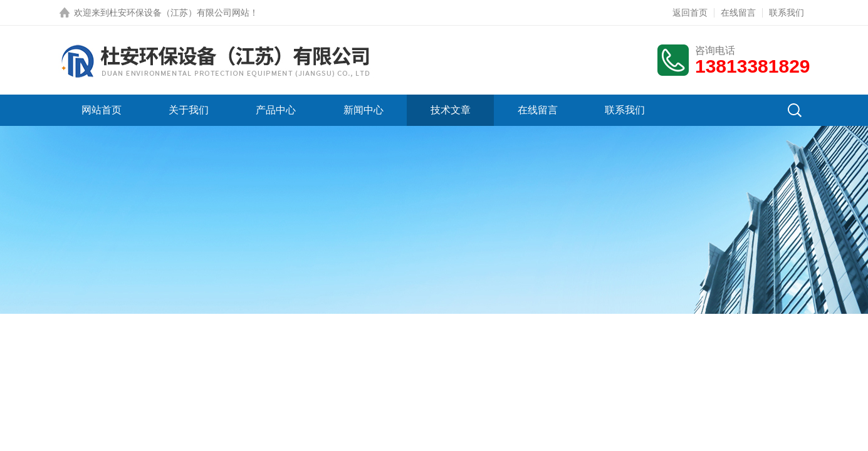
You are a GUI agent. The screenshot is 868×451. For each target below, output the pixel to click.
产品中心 (276, 110)
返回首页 (690, 13)
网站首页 (102, 110)
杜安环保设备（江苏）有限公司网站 (179, 13)
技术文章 (451, 110)
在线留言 (738, 13)
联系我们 (787, 13)
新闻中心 (363, 110)
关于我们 (189, 110)
